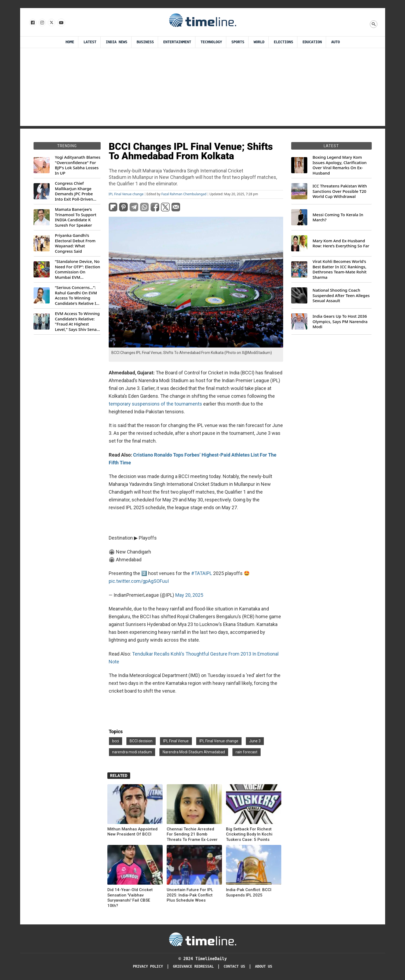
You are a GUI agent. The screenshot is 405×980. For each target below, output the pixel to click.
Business (145, 42)
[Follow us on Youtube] (61, 23)
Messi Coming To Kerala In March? (338, 217)
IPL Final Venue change (126, 194)
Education (312, 42)
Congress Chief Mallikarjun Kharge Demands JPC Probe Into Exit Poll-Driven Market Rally (74, 191)
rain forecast (247, 752)
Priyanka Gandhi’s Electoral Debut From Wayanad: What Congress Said (75, 243)
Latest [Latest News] (90, 42)
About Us (264, 966)
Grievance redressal (193, 966)
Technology (211, 42)
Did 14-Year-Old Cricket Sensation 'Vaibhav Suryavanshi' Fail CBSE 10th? (130, 898)
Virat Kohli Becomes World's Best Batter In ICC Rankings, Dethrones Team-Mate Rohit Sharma (340, 269)
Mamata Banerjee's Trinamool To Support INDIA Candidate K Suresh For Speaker (76, 217)
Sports (238, 42)
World (259, 42)
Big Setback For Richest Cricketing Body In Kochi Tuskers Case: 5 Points (249, 834)
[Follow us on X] (51, 23)
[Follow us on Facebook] (32, 23)
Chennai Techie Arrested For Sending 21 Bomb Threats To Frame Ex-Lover (192, 834)
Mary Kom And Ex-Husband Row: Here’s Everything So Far (341, 243)
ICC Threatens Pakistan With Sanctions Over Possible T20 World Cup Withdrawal (340, 191)
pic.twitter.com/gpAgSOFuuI (139, 581)
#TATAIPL (202, 573)
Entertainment (177, 42)
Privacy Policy (148, 966)
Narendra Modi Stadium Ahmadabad (194, 752)
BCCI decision (141, 741)
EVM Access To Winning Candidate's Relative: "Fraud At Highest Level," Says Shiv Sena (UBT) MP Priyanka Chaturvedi (77, 321)
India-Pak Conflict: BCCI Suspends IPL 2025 (249, 892)
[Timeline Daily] (203, 939)
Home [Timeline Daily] (70, 42)
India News (116, 42)
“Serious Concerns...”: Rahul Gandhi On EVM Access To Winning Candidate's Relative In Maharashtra (77, 295)
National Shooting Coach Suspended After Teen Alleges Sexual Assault (341, 295)
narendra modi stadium (132, 752)
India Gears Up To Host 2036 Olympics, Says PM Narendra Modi (340, 321)
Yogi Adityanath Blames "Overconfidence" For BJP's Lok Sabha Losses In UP (78, 165)
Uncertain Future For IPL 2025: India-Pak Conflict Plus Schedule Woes (190, 895)
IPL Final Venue (176, 741)
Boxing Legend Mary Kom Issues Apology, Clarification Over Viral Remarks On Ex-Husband (340, 165)
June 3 (255, 741)
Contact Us (234, 966)
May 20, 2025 (189, 595)
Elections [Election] (283, 42)
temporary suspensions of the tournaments (155, 404)
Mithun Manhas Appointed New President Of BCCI (132, 832)
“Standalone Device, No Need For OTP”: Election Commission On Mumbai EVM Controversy (78, 269)
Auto (335, 42)
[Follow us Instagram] (42, 23)
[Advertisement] (203, 88)
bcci (116, 741)
